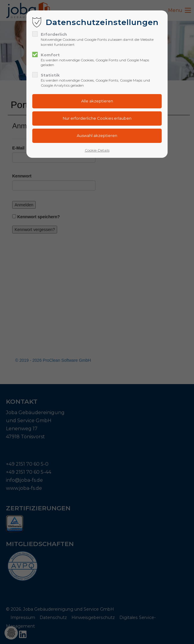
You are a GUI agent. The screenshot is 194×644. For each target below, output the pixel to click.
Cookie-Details (97, 150)
